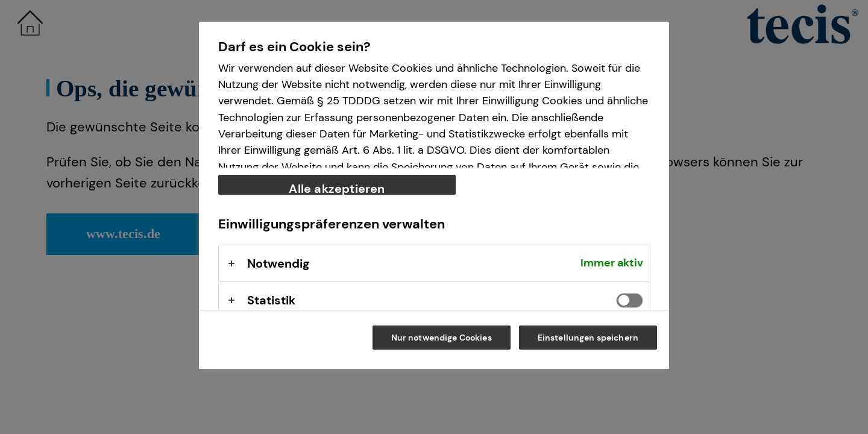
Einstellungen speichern (588, 338)
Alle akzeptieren (337, 188)
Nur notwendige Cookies (442, 338)
